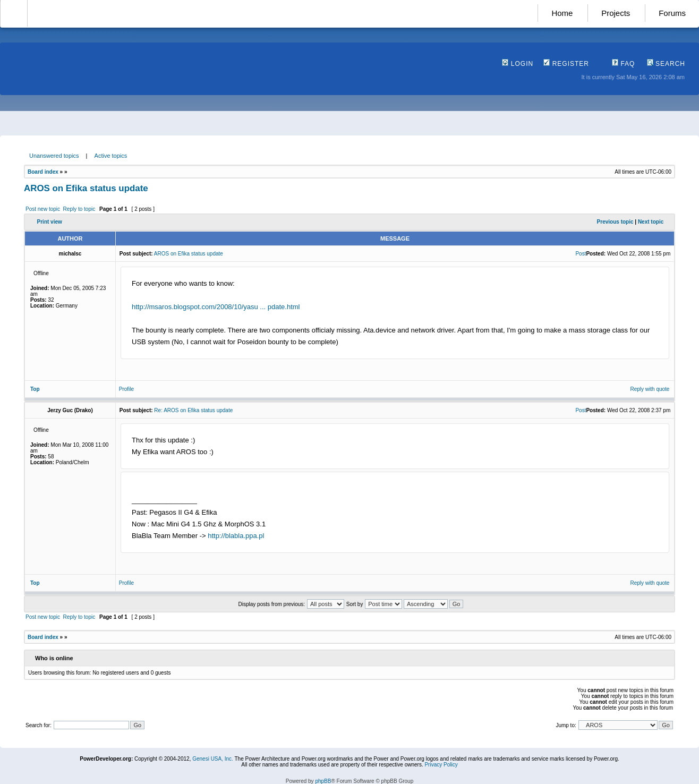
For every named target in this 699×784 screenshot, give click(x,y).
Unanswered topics (54, 156)
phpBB (323, 781)
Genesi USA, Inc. (213, 759)
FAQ (623, 64)
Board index (43, 172)
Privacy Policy (441, 765)
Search (666, 64)
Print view (50, 222)
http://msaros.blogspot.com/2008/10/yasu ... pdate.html (216, 307)
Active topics (111, 156)
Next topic (651, 222)
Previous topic (615, 222)
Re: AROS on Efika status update (193, 410)
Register (566, 64)
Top (35, 389)
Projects (616, 13)
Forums (672, 13)
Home (562, 13)
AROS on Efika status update (86, 188)
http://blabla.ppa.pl (236, 536)
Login (518, 64)
